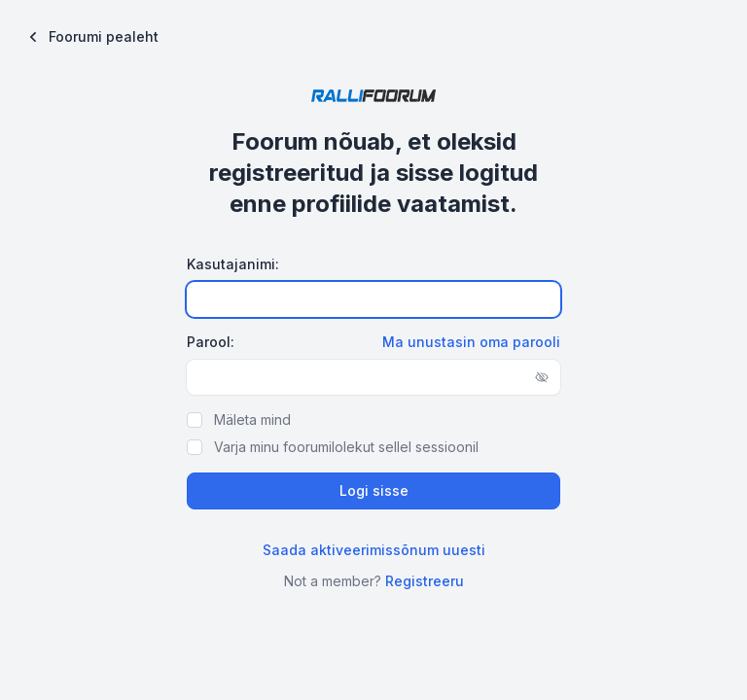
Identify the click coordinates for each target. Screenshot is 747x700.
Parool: (211, 342)
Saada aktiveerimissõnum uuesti (374, 550)
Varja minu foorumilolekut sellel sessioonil (346, 447)
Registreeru (425, 581)
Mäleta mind (252, 420)
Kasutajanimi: (233, 264)
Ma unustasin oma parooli (471, 342)
